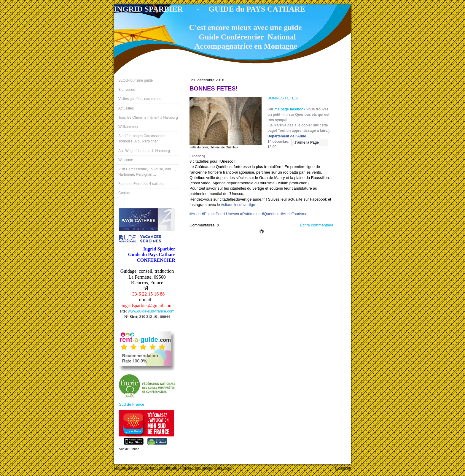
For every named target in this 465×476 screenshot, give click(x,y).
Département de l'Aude (287, 136)
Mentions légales (126, 468)
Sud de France (132, 404)
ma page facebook (290, 109)
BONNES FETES (282, 98)
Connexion (343, 468)
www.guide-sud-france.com (151, 311)
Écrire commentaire (317, 225)
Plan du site (224, 468)
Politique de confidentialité (160, 468)
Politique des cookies (197, 468)
